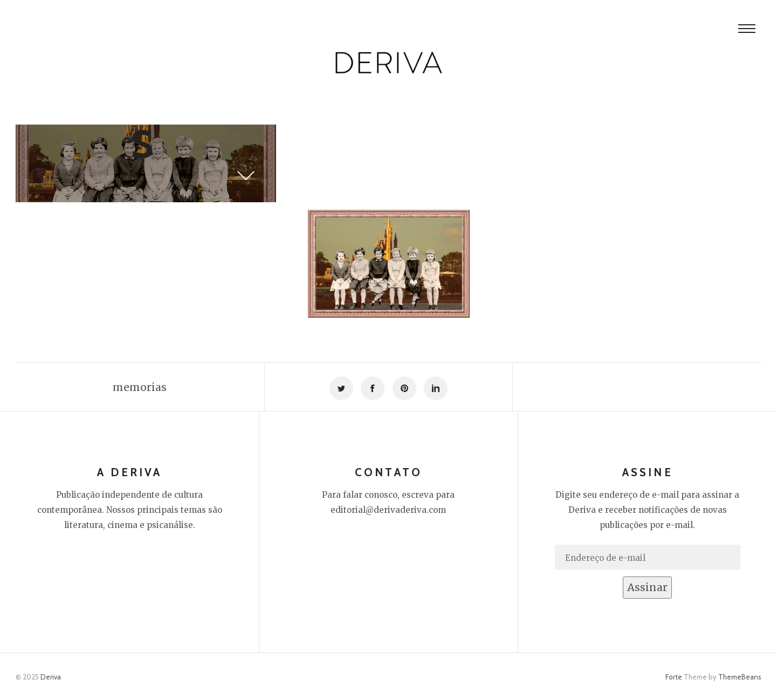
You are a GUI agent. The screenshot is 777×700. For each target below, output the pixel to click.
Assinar (647, 587)
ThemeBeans (740, 677)
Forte (674, 677)
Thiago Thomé (87, 178)
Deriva (51, 677)
